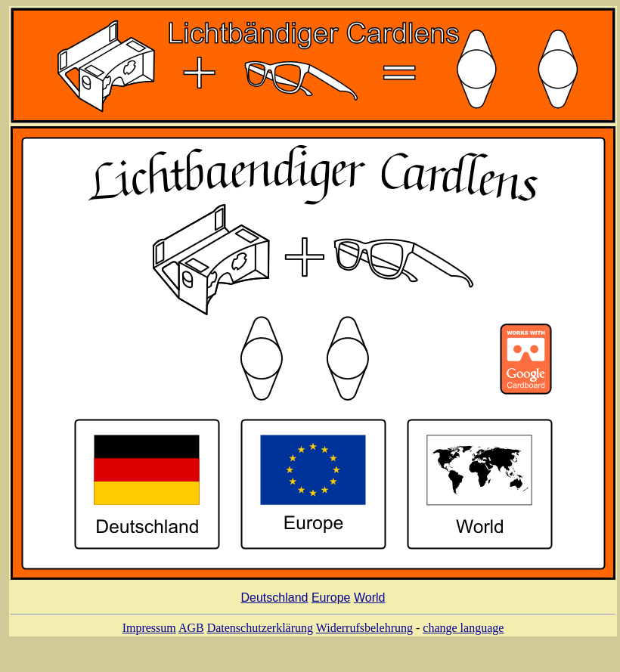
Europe (331, 600)
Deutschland (275, 600)
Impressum (149, 630)
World (370, 600)
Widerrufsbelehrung (364, 630)
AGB (191, 630)
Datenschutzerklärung (260, 630)
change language (463, 630)
